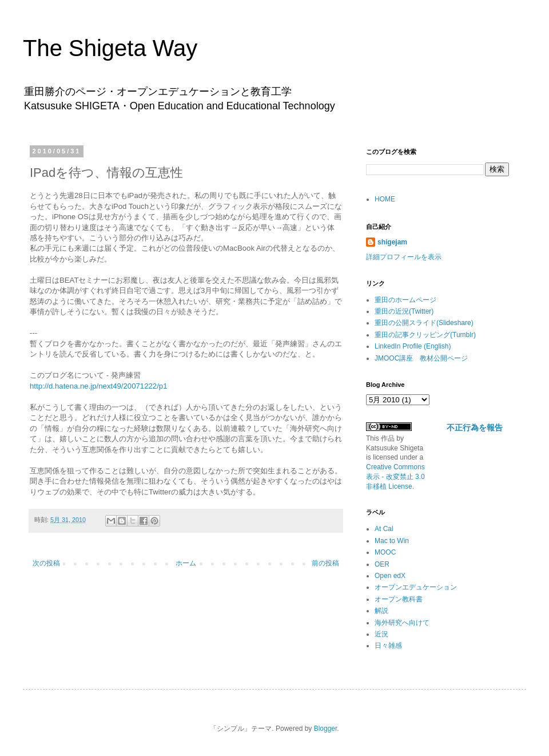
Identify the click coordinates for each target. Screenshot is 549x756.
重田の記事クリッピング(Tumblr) (425, 335)
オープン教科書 (399, 599)
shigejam (392, 242)
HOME (385, 199)
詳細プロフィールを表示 (404, 257)
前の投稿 (325, 563)
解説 (381, 611)
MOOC (385, 552)
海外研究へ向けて (402, 623)
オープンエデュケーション (416, 587)
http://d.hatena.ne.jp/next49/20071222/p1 (99, 386)
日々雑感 (388, 646)
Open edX (390, 576)
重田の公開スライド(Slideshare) (424, 323)
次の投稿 (46, 563)
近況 (381, 634)
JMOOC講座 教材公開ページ (421, 358)
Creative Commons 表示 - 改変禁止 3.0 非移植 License (395, 477)
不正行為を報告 (475, 428)
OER (382, 564)
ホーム (186, 563)
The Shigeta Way (110, 48)
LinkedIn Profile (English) (413, 346)
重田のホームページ (405, 300)
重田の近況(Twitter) (404, 311)
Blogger (326, 729)
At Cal (384, 529)
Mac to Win (392, 541)
